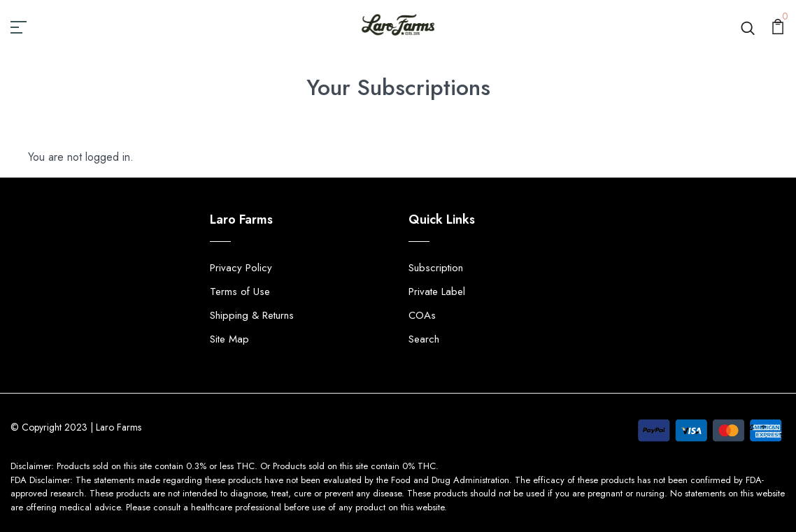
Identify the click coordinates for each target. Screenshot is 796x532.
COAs (422, 315)
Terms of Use (240, 292)
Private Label (437, 292)
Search (424, 339)
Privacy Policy (241, 268)
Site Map (229, 339)
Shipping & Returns (252, 315)
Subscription (436, 268)
